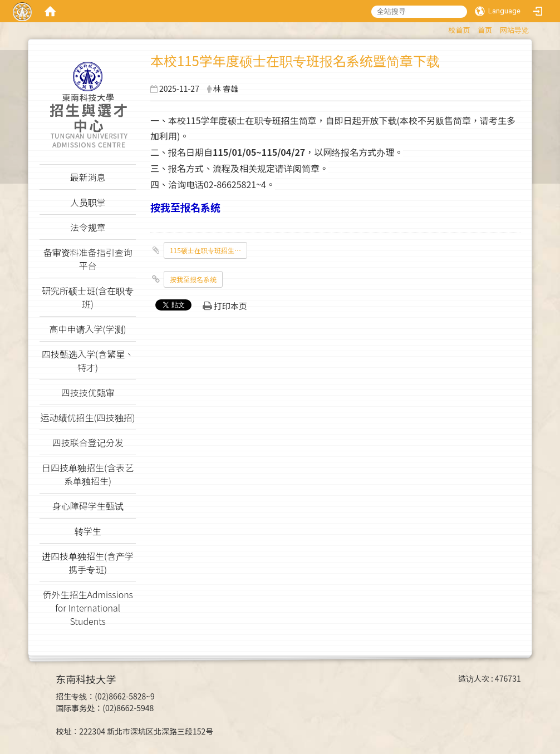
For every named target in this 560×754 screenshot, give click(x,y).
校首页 (459, 30)
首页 (485, 30)
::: (443, 28)
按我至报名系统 (193, 279)
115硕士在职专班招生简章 (208, 250)
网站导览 (514, 30)
